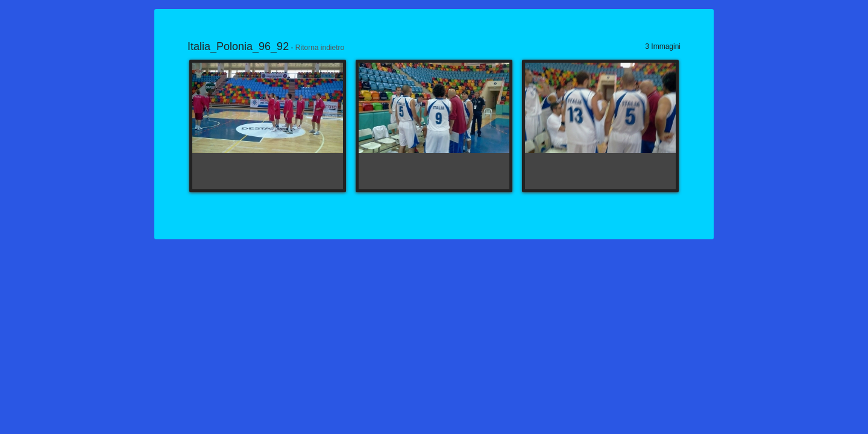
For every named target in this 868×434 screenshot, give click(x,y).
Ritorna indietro (320, 48)
